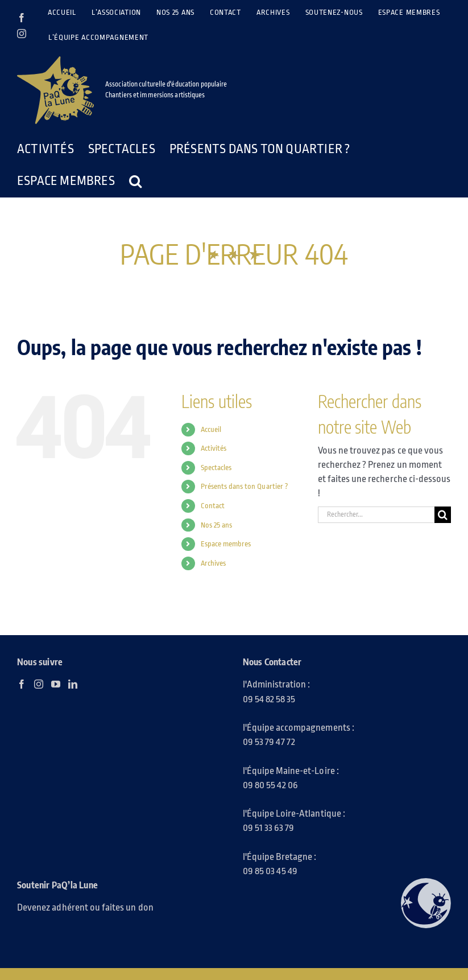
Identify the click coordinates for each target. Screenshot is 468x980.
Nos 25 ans (217, 525)
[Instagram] (39, 684)
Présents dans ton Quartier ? (245, 486)
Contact (213, 506)
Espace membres (226, 544)
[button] (135, 181)
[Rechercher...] (376, 515)
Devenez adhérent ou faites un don (85, 907)
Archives (213, 563)
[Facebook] (22, 684)
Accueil (211, 429)
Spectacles (216, 468)
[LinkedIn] (73, 684)
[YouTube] (56, 684)
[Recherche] (443, 515)
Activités (214, 448)
